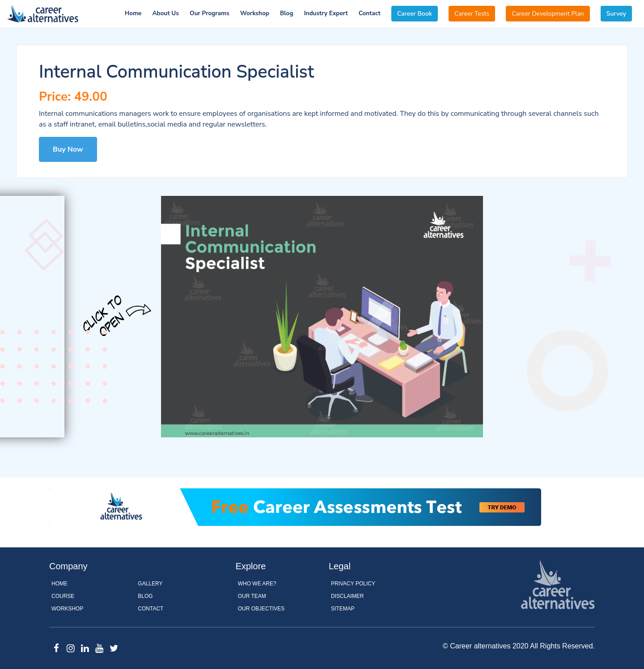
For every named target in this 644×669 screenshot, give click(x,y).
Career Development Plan (548, 14)
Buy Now (68, 149)
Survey (616, 14)
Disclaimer (347, 596)
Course (63, 596)
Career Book (415, 14)
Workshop (255, 13)
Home (133, 13)
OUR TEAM (252, 596)
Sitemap (343, 609)
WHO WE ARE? (257, 584)
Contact (370, 13)
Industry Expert (326, 13)
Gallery (150, 584)
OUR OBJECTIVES (261, 609)
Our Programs (210, 13)
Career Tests (472, 14)
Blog (287, 13)
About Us (165, 13)
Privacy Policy (353, 584)
